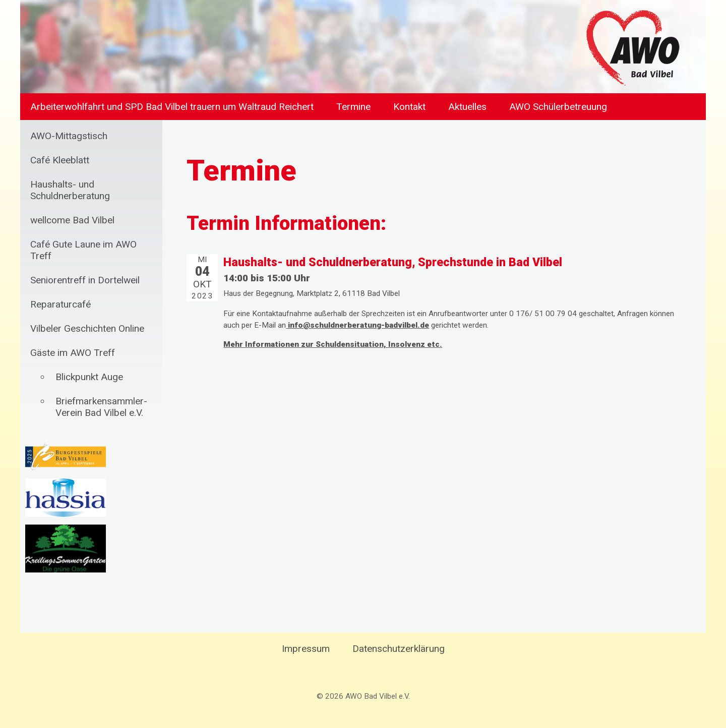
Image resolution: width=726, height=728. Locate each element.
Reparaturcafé (60, 304)
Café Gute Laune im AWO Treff (83, 250)
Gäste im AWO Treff (73, 353)
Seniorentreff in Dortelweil (85, 280)
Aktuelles (467, 107)
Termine (353, 107)
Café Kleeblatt (60, 160)
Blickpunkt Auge (89, 377)
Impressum (306, 649)
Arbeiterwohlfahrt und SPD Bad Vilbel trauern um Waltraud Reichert (172, 107)
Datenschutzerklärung (399, 649)
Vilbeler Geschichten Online (87, 328)
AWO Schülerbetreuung (558, 107)
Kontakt (409, 107)
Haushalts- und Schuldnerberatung (70, 190)
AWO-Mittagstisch (69, 136)
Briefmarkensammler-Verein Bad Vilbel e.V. (101, 407)
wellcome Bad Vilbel (72, 220)
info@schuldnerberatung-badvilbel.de (357, 325)
